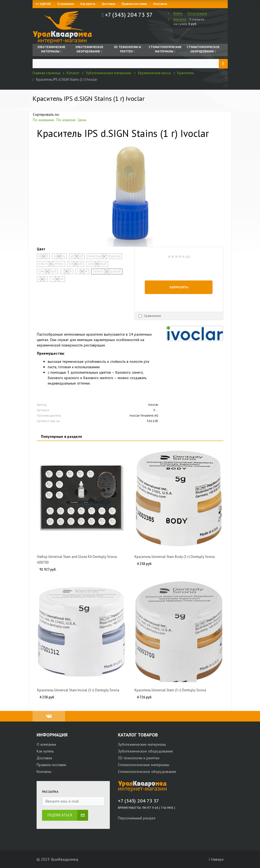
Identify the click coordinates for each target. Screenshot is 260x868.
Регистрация (197, 13)
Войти (178, 13)
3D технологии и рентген (139, 758)
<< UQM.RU (43, 4)
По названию (44, 120)
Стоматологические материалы (144, 765)
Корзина (180, 19)
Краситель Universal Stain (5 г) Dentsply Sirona (170, 690)
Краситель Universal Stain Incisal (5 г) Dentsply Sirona (78, 690)
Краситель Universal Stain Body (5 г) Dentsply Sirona (175, 557)
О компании (66, 4)
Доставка (109, 4)
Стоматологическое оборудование (147, 772)
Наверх (216, 859)
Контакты (160, 4)
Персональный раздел (137, 818)
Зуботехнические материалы (142, 744)
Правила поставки (134, 4)
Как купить (88, 4)
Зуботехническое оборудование (145, 751)
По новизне (66, 120)
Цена (82, 120)
